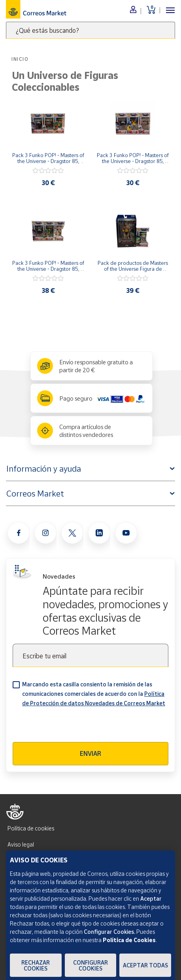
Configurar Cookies (90, 965)
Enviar (90, 753)
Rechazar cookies (36, 965)
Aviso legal (21, 844)
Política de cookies (31, 828)
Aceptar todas (145, 965)
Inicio (20, 59)
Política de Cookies (129, 940)
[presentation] (73, 727)
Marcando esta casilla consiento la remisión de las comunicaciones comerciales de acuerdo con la (94, 694)
